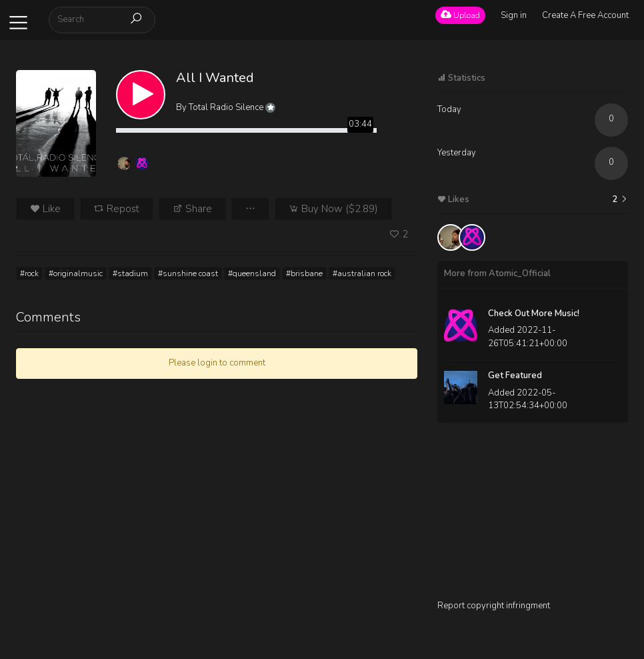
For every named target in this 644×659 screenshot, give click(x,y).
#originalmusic (76, 273)
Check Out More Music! (534, 313)
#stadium (130, 273)
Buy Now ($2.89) (333, 209)
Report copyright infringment (494, 606)
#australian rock (362, 273)
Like (45, 209)
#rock (29, 273)
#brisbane (304, 273)
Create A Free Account (585, 15)
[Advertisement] (533, 516)
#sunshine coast (188, 273)
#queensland (252, 273)
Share (192, 209)
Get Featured (515, 376)
